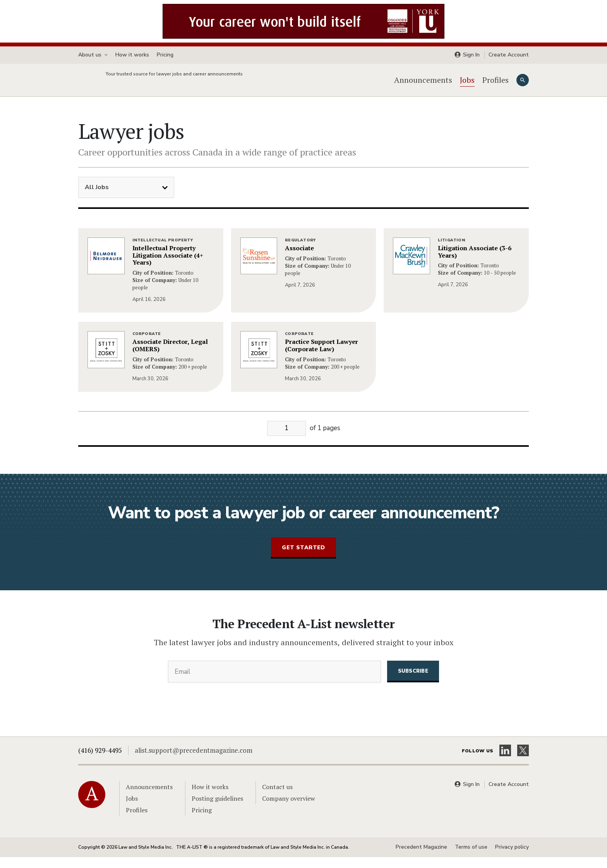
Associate (299, 259)
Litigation (452, 251)
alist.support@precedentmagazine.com (194, 761)
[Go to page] (286, 439)
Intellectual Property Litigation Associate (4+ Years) (168, 266)
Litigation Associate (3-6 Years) (475, 263)
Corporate (147, 345)
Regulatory (300, 251)
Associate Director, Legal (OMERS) (170, 356)
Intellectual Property (163, 251)
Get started (303, 558)
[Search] (523, 85)
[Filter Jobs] (126, 198)
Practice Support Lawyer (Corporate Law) (322, 356)
